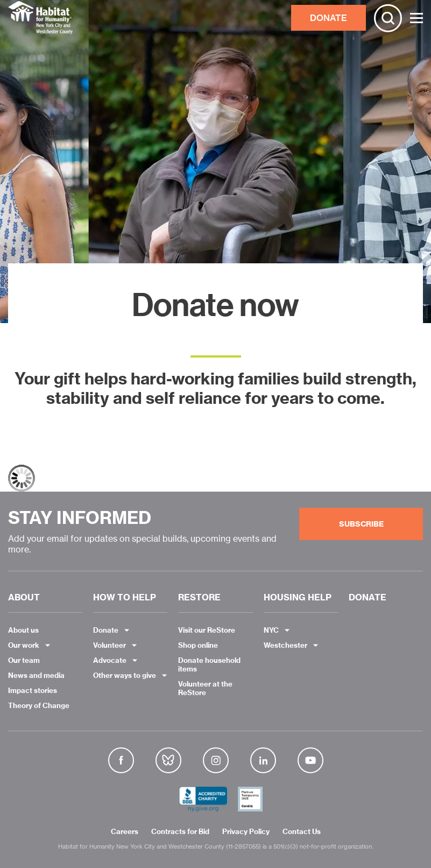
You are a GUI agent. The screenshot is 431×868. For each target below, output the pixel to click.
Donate (106, 630)
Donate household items (209, 664)
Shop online (198, 645)
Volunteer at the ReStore (205, 688)
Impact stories (33, 690)
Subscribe (361, 524)
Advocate (110, 660)
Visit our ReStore (207, 630)
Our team (24, 660)
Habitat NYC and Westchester (40, 18)
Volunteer (109, 645)
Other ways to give (125, 675)
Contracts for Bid (180, 832)
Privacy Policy (246, 832)
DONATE (328, 18)
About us (23, 630)
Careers (125, 832)
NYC (271, 630)
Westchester (285, 645)
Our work (24, 645)
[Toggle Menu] (416, 18)
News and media (36, 675)
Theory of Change (39, 705)
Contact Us (302, 832)
